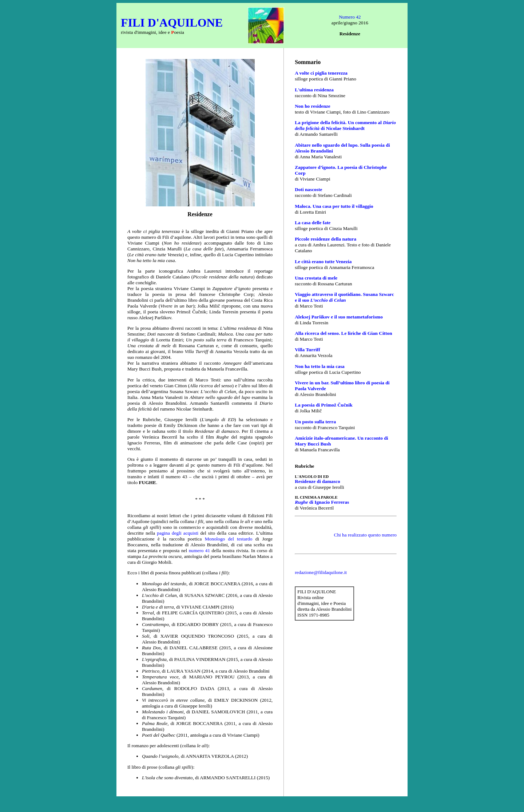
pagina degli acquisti (178, 533)
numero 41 (199, 550)
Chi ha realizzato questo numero (365, 535)
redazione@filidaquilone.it (321, 572)
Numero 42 (350, 17)
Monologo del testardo (229, 539)
